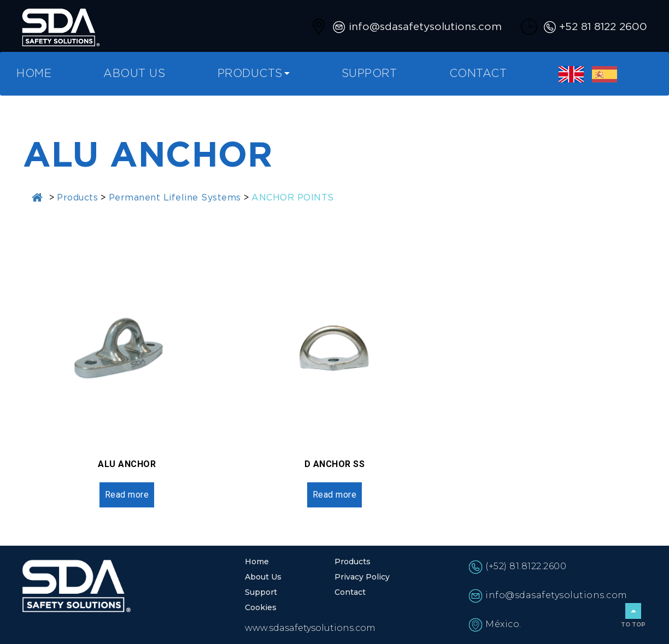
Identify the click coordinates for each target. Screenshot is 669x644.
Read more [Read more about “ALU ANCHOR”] (127, 495)
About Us (134, 74)
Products (250, 74)
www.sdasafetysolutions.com (310, 628)
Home (34, 74)
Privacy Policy (362, 577)
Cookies (261, 607)
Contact (478, 74)
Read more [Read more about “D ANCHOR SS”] (335, 495)
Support (369, 74)
